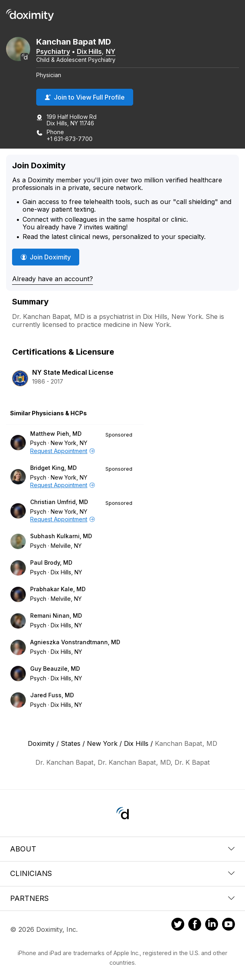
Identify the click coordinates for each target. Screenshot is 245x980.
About (122, 849)
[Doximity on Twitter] (178, 925)
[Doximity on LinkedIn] (212, 925)
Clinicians (122, 873)
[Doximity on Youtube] (229, 925)
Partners (122, 898)
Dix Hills (89, 51)
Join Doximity (46, 257)
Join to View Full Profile (85, 97)
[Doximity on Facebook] (195, 925)
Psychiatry (53, 51)
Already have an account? (52, 279)
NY (111, 51)
